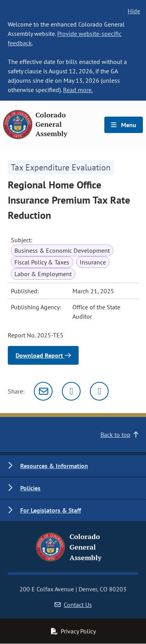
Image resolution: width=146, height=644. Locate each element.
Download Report (43, 355)
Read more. (78, 90)
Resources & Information (54, 466)
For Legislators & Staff (51, 510)
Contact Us (73, 605)
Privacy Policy (73, 631)
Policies (30, 488)
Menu (124, 125)
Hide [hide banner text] (134, 11)
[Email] (43, 391)
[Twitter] (71, 391)
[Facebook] (99, 391)
